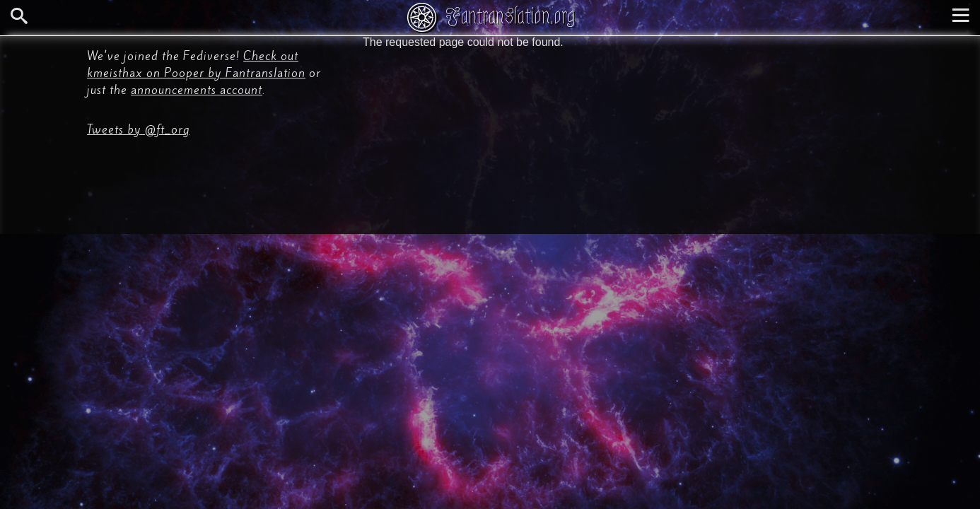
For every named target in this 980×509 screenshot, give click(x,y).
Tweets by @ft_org (138, 129)
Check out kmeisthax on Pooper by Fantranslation (196, 64)
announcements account (197, 90)
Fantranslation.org (510, 16)
